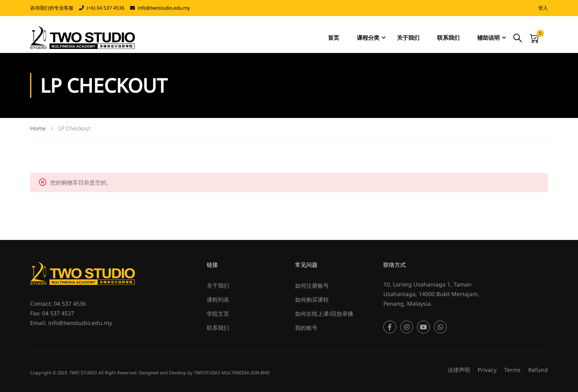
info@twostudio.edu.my (164, 8)
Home (38, 128)
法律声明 (459, 370)
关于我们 (408, 38)
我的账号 (306, 328)
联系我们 (448, 38)
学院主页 (218, 314)
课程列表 (218, 300)
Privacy (487, 370)
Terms (512, 370)
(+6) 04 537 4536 (106, 8)
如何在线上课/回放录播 (324, 314)
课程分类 (368, 38)
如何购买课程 (312, 300)
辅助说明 (488, 38)
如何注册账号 (312, 285)
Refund (538, 370)
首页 (334, 38)
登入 (543, 8)
